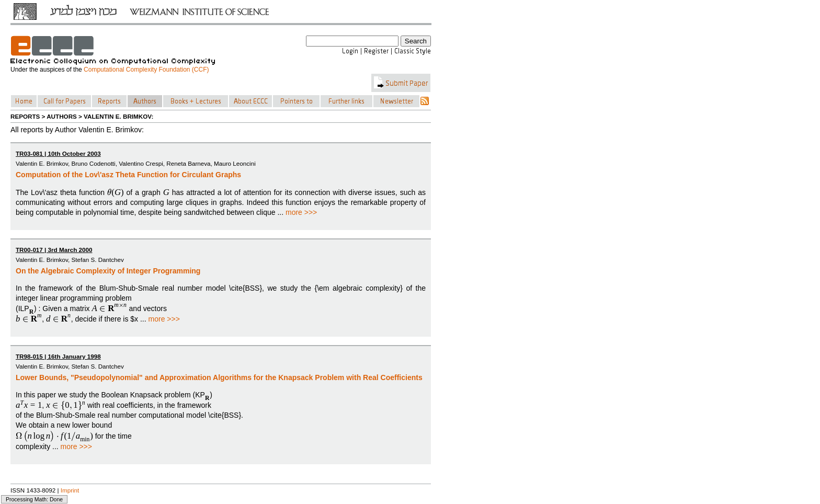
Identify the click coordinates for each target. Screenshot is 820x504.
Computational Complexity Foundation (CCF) (146, 70)
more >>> (301, 212)
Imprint (70, 490)
